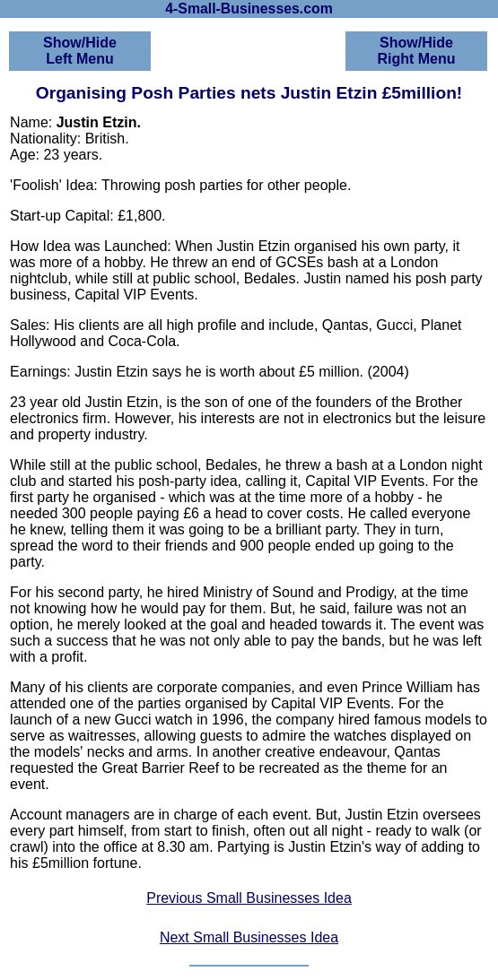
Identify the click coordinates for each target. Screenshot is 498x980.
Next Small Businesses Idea (249, 937)
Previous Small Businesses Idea (249, 898)
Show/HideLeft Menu (80, 51)
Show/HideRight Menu (416, 51)
